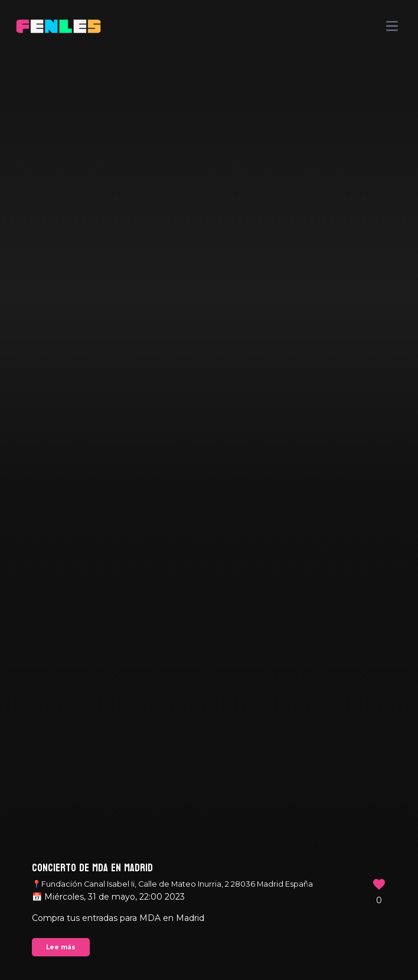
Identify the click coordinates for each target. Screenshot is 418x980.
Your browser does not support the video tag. (209, 490)
